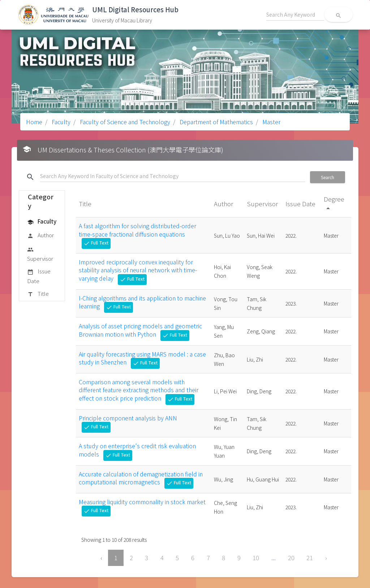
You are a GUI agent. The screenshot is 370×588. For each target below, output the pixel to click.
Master (271, 122)
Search (328, 177)
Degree (334, 203)
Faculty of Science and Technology (124, 122)
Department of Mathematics (216, 122)
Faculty (60, 122)
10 (256, 558)
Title (38, 294)
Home (34, 122)
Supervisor (40, 254)
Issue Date (39, 276)
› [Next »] (326, 558)
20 (291, 558)
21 (310, 558)
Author (40, 235)
